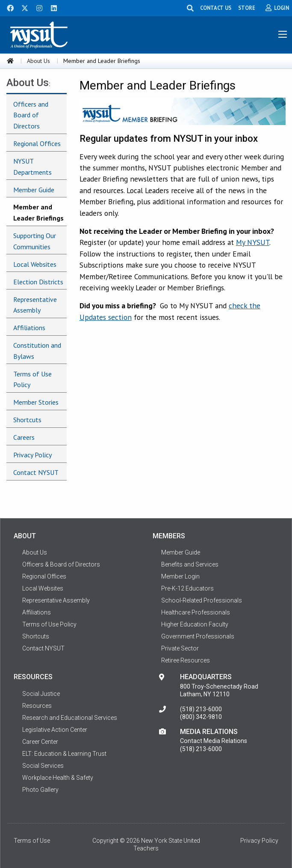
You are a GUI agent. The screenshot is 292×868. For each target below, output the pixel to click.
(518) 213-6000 (201, 709)
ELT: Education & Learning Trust (64, 754)
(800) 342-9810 (201, 717)
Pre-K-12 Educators (187, 588)
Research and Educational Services (70, 718)
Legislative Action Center (55, 730)
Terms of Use (32, 841)
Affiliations (29, 328)
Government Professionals (198, 636)
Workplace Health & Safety (58, 778)
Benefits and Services (190, 564)
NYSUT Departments (32, 167)
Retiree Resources (186, 660)
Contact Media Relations (214, 741)
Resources (37, 706)
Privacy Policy (32, 455)
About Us (38, 61)
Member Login (180, 576)
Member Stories (36, 402)
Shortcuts (27, 420)
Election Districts (38, 282)
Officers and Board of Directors (31, 115)
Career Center (40, 742)
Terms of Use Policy (32, 379)
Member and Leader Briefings (38, 212)
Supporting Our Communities (35, 241)
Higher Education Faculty (195, 624)
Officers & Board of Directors (61, 564)
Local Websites (35, 264)
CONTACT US (216, 8)
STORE (247, 8)
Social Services (43, 766)
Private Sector (180, 648)
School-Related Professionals (202, 600)
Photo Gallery (40, 790)
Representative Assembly (35, 305)
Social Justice (41, 694)
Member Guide (34, 190)
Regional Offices (37, 143)
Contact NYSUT (36, 472)
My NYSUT (253, 242)
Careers (24, 437)
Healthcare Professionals (196, 612)
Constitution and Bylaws (37, 351)
